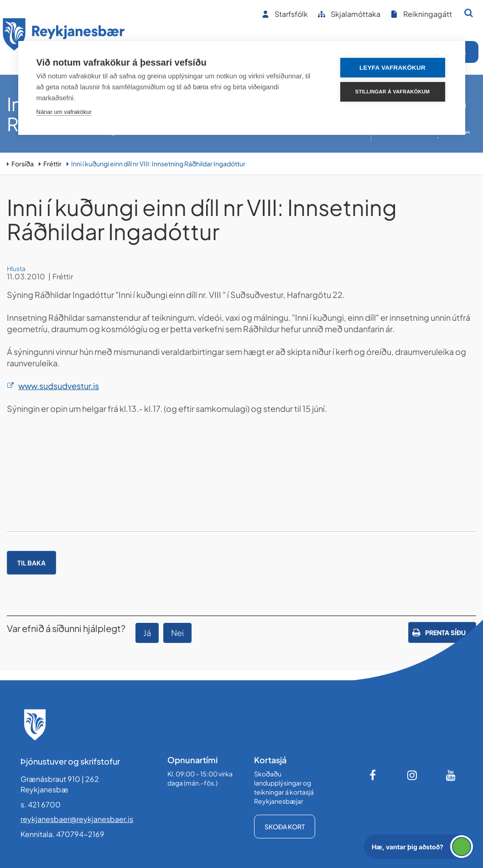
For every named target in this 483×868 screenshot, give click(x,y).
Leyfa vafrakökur (392, 68)
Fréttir (52, 164)
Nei (177, 633)
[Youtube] (451, 775)
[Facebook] (374, 775)
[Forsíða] (64, 36)
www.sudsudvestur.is (59, 386)
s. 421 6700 (41, 804)
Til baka (31, 563)
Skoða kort (285, 827)
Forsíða (23, 164)
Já (147, 633)
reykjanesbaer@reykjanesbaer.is (77, 819)
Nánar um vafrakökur (64, 112)
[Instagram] (412, 775)
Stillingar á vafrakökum (392, 92)
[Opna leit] (469, 13)
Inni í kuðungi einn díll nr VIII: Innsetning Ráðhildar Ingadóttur (158, 164)
